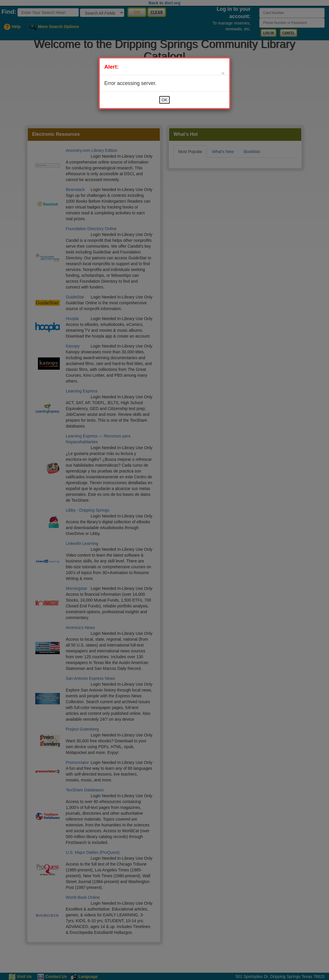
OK (164, 100)
